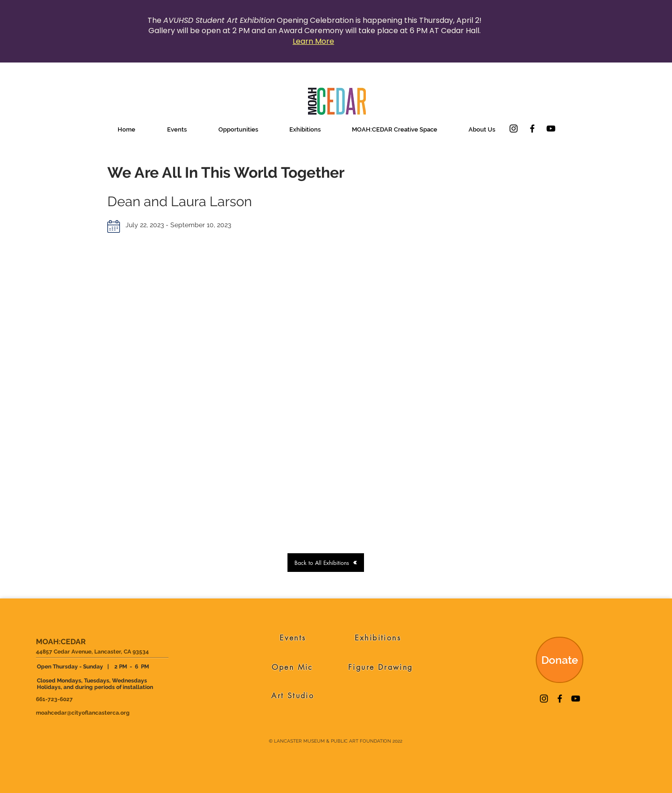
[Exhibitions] (378, 638)
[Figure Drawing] (381, 667)
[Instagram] (514, 129)
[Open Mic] (292, 667)
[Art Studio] (293, 696)
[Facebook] (532, 129)
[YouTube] (551, 129)
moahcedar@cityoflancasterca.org (83, 713)
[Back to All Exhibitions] (326, 563)
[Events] (293, 638)
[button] (177, 129)
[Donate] (560, 660)
